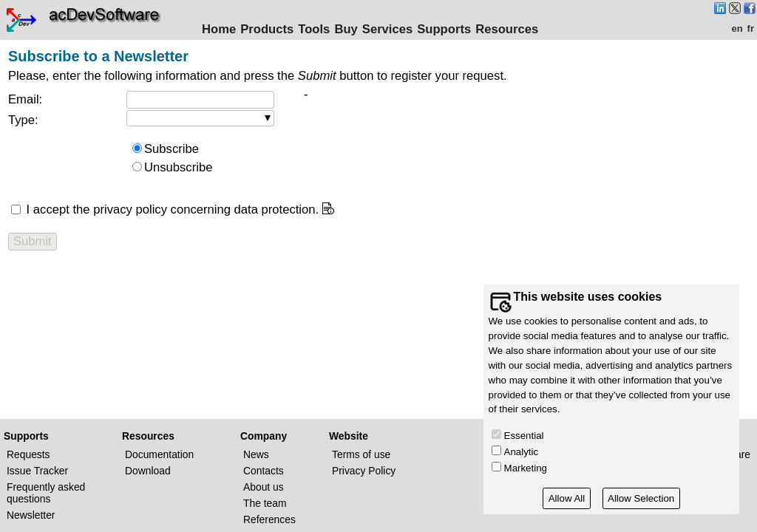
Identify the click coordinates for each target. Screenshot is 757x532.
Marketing (526, 468)
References (269, 519)
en (737, 28)
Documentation (159, 454)
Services (387, 29)
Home (219, 29)
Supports (444, 29)
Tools (314, 29)
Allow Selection (641, 498)
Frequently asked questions (46, 493)
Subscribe (172, 149)
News (256, 454)
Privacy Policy (364, 471)
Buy (346, 29)
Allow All (567, 498)
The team (265, 503)
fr (751, 28)
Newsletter (31, 515)
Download (148, 471)
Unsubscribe (178, 167)
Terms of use (361, 454)
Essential (524, 436)
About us (264, 487)
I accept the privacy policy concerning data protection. (171, 209)
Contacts (264, 471)
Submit (33, 241)
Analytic (522, 452)
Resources (507, 29)
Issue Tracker (37, 471)
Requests (28, 454)
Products (267, 29)
